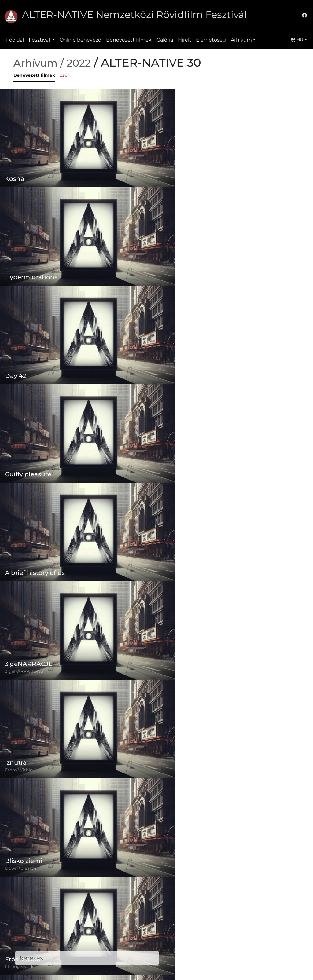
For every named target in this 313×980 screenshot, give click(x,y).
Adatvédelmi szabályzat (137, 930)
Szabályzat (121, 918)
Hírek (184, 40)
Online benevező (80, 40)
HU (297, 40)
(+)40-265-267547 (236, 925)
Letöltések (121, 966)
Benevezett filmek (129, 40)
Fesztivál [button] (40, 40)
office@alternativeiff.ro (243, 937)
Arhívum (241, 40)
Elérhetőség (211, 40)
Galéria (165, 40)
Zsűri (65, 75)
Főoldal (15, 40)
